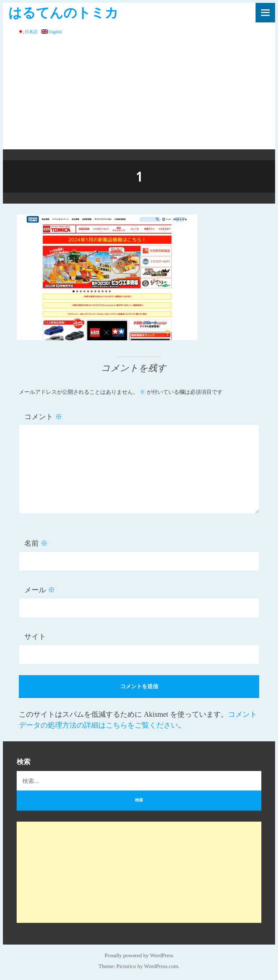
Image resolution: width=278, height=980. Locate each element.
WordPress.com (161, 966)
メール (40, 590)
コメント (43, 417)
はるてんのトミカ (63, 12)
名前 (36, 543)
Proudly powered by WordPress (139, 955)
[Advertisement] (139, 95)
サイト (35, 636)
